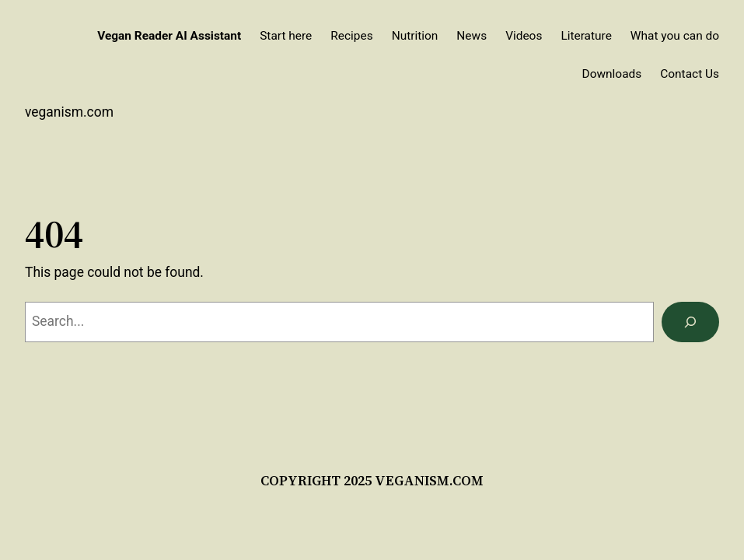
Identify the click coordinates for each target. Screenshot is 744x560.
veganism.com (69, 112)
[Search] (691, 322)
